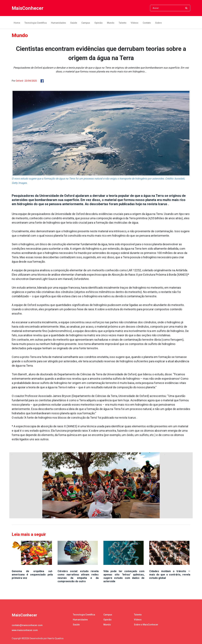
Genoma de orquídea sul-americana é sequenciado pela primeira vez (32, 575)
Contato (147, 23)
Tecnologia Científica (36, 23)
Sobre (158, 23)
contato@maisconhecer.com (27, 625)
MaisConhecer (28, 8)
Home (17, 23)
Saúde (74, 23)
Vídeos (135, 23)
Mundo (111, 23)
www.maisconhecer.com (25, 630)
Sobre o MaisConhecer (146, 625)
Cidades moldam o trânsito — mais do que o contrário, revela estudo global (170, 575)
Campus (86, 23)
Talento (123, 23)
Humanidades (58, 23)
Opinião (99, 23)
